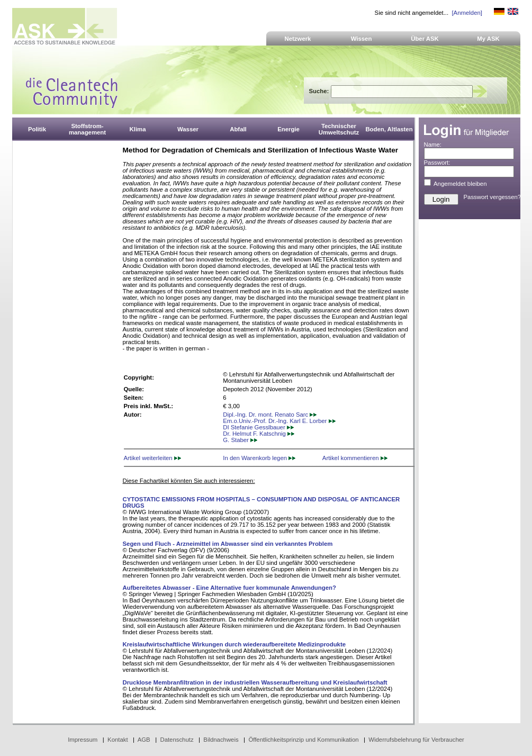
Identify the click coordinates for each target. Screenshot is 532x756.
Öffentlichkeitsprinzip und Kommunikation (303, 740)
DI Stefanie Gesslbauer (258, 427)
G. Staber (240, 440)
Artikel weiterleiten (152, 458)
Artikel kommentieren (355, 458)
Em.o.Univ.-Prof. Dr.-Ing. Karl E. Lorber (279, 421)
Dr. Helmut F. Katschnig (259, 434)
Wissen (362, 39)
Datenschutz (177, 740)
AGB (144, 740)
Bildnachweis (221, 740)
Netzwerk (298, 39)
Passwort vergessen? (493, 197)
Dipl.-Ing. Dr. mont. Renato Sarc (270, 415)
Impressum (83, 740)
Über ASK (425, 39)
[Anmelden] (467, 13)
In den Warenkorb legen (259, 458)
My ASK (488, 39)
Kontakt (118, 740)
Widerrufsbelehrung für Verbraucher (416, 740)
